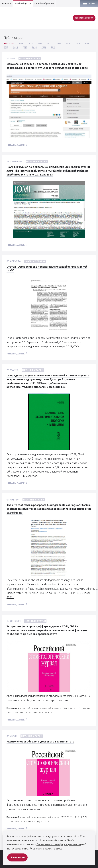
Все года (9, 44)
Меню (92, 4)
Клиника (6, 4)
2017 (6, 47)
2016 (15, 47)
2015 (25, 47)
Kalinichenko (45, 589)
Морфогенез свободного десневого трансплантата (40, 742)
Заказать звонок (84, 18)
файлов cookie (35, 849)
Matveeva (63, 589)
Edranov (91, 589)
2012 (53, 47)
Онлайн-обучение (44, 4)
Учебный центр (23, 4)
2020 (68, 44)
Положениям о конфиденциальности (59, 844)
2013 (44, 47)
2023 (40, 44)
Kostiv (77, 589)
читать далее (16, 145)
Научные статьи (30, 59)
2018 (87, 44)
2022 (49, 44)
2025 (21, 44)
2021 (59, 44)
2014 (34, 47)
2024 (30, 44)
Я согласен (18, 857)
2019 (77, 44)
